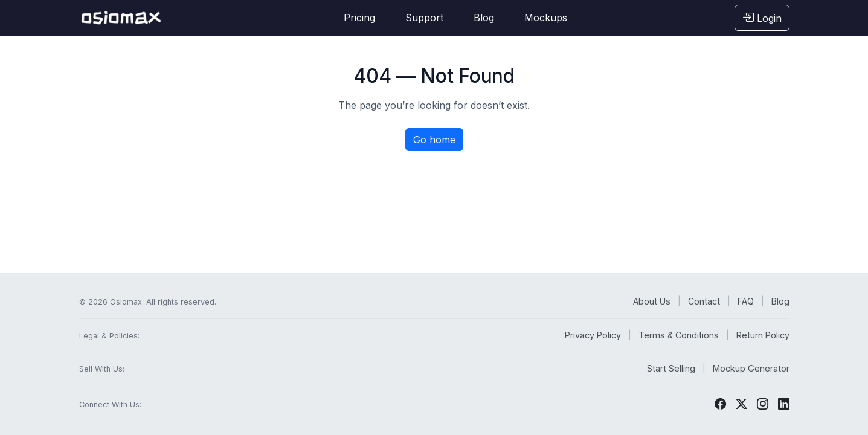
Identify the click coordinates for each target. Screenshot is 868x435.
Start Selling (671, 368)
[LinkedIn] (784, 404)
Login (762, 18)
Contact (704, 301)
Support (424, 18)
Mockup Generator (751, 368)
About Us (652, 301)
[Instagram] (763, 404)
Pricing (359, 18)
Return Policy (763, 335)
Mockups (546, 18)
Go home (434, 140)
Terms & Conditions (679, 335)
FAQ (746, 301)
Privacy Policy (593, 335)
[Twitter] (741, 404)
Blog (484, 18)
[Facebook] (720, 404)
